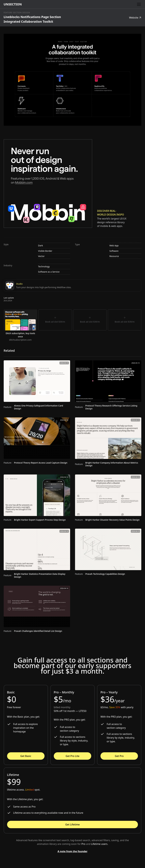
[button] (138, 4)
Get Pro (119, 756)
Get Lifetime (73, 824)
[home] (13, 4)
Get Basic (26, 756)
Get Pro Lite (72, 756)
